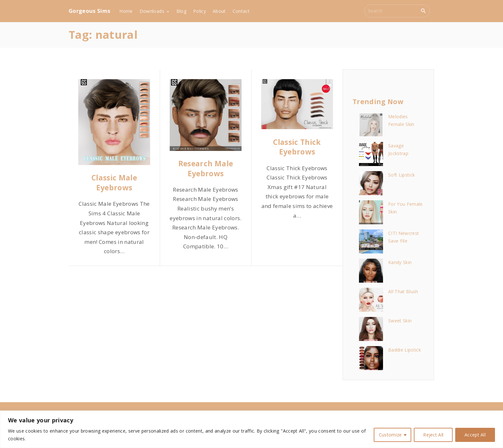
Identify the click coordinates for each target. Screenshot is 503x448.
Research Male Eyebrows (206, 168)
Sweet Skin (400, 321)
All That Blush (403, 291)
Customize (390, 435)
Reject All (433, 435)
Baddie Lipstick (405, 350)
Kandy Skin (400, 262)
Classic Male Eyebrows (114, 183)
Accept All (475, 435)
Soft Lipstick (401, 175)
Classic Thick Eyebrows (297, 147)
